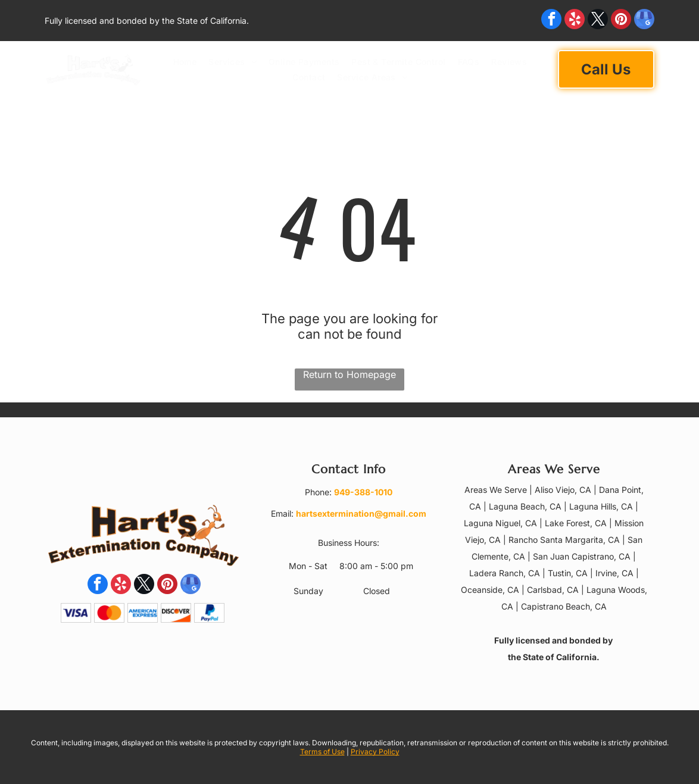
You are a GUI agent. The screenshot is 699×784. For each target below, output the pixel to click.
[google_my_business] (644, 21)
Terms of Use (322, 752)
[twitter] (598, 21)
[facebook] (551, 21)
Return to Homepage (349, 374)
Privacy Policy (375, 752)
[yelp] (575, 21)
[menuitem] (185, 62)
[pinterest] (621, 21)
